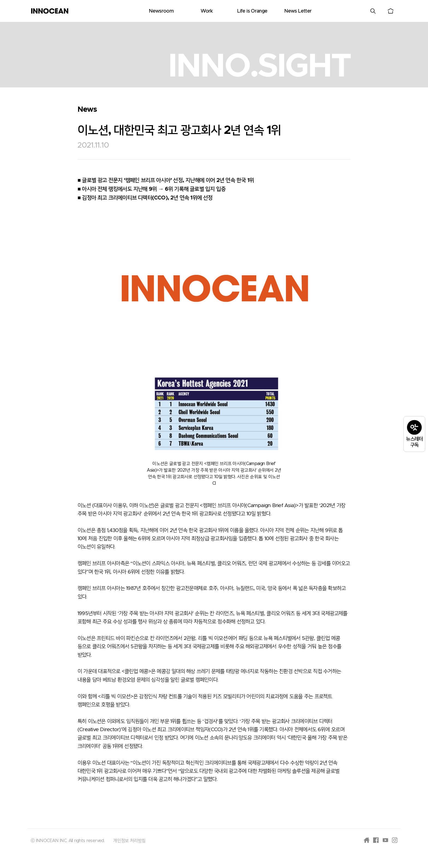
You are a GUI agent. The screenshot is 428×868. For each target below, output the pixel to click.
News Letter (298, 11)
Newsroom (161, 11)
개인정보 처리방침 (129, 841)
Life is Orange (252, 11)
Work (207, 11)
